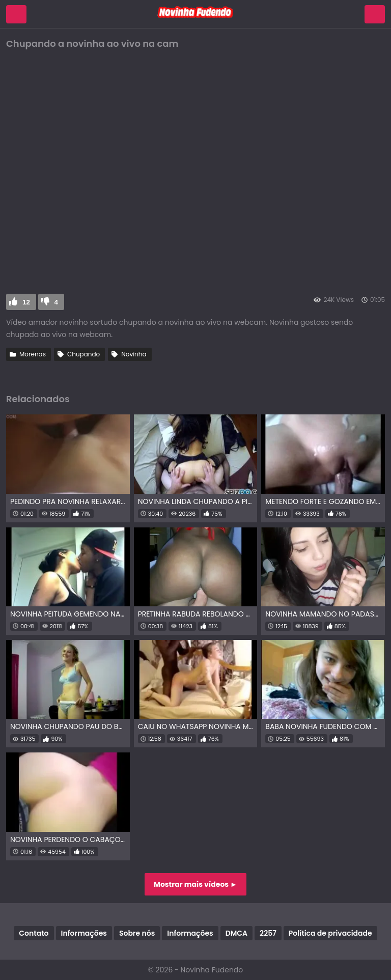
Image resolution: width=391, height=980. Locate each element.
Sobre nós (137, 933)
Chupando (83, 354)
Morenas (33, 354)
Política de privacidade (330, 933)
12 (26, 302)
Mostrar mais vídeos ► (195, 884)
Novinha (134, 354)
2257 (268, 933)
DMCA (236, 933)
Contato (34, 933)
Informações (84, 933)
